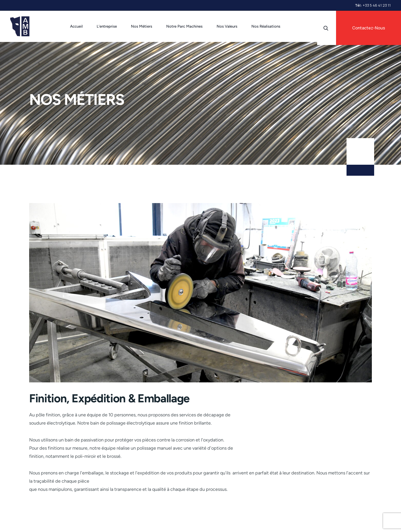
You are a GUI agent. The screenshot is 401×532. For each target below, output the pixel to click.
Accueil (76, 26)
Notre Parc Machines (184, 26)
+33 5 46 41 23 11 (377, 5)
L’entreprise (107, 26)
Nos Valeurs (227, 26)
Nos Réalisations (266, 26)
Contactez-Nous (369, 28)
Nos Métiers (142, 26)
